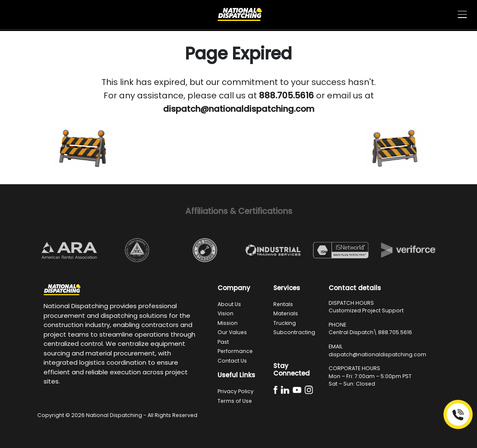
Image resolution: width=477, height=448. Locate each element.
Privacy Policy (236, 391)
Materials (286, 313)
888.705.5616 (395, 332)
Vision (226, 313)
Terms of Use (235, 401)
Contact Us (232, 361)
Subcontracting (294, 332)
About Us (229, 304)
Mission (228, 323)
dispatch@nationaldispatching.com (377, 354)
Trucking (285, 323)
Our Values (232, 332)
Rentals (283, 304)
